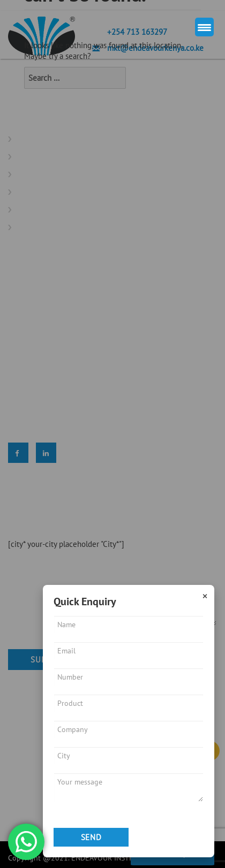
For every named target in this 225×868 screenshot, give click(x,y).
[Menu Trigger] (204, 27)
